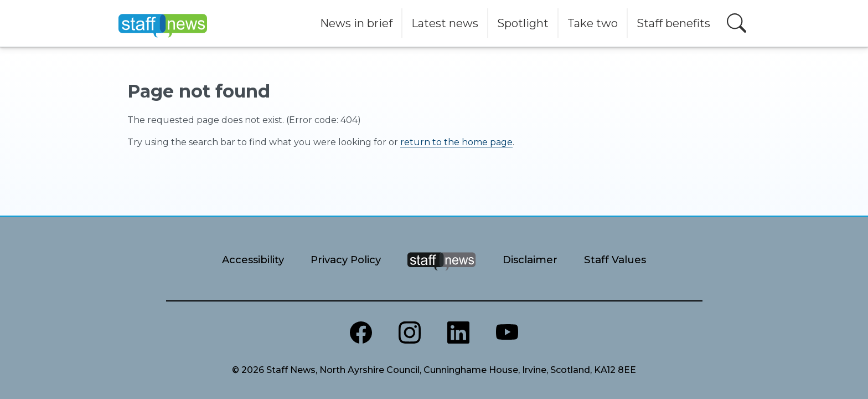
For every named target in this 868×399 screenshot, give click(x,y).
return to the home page (456, 142)
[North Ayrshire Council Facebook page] (361, 332)
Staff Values (615, 260)
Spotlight (523, 23)
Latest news (445, 23)
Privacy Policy (346, 260)
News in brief (356, 23)
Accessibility (253, 260)
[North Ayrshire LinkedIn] (458, 332)
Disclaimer (530, 260)
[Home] (163, 23)
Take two (593, 23)
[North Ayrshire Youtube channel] (507, 332)
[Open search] (737, 23)
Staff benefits (673, 23)
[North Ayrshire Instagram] (410, 332)
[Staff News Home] (441, 275)
